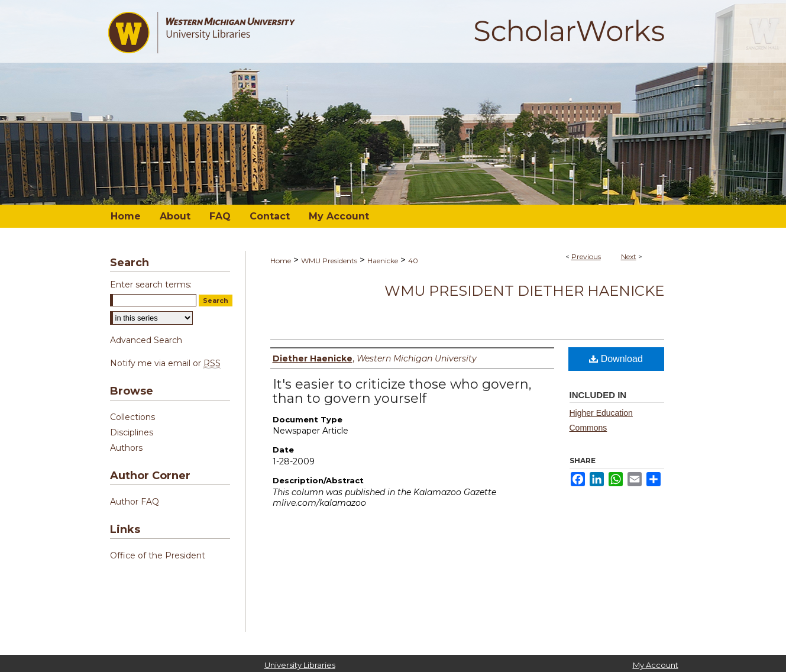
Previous (586, 256)
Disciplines (132, 432)
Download (616, 359)
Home (281, 261)
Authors (126, 448)
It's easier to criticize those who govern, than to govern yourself (402, 391)
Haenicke (383, 261)
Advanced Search (146, 340)
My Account (656, 665)
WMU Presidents (329, 261)
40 (413, 261)
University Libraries (300, 665)
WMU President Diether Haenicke (524, 291)
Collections (132, 417)
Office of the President (158, 555)
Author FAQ (135, 502)
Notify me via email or (165, 363)
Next (629, 256)
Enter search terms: (151, 285)
